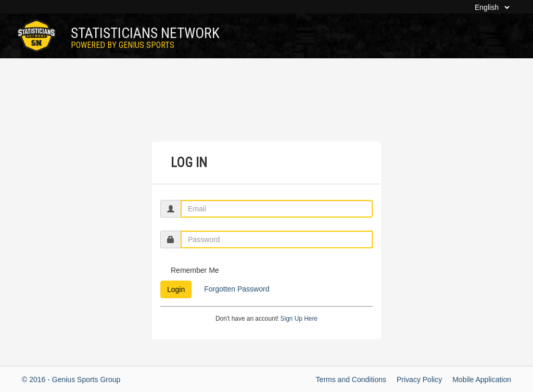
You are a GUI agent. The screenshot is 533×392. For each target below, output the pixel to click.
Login (176, 289)
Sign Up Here (299, 319)
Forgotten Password (236, 289)
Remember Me (195, 270)
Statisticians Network (145, 37)
